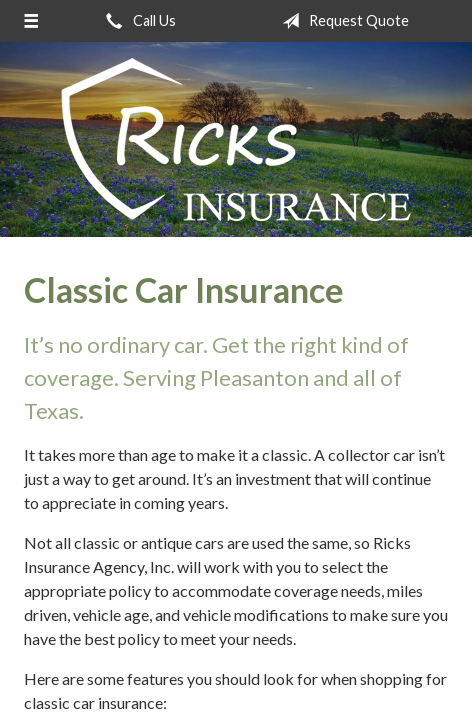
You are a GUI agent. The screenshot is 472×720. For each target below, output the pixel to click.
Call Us (137, 21)
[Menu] (31, 21)
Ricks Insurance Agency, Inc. (236, 139)
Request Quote (341, 21)
